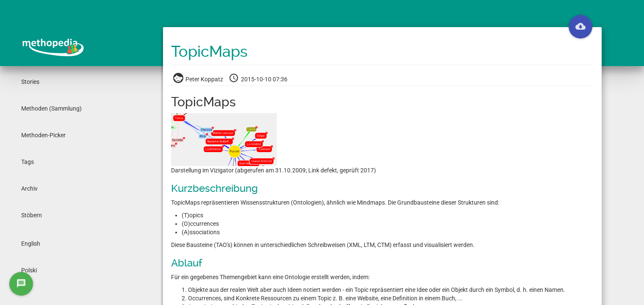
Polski (29, 270)
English (31, 244)
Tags (28, 162)
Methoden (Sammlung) (51, 108)
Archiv (29, 189)
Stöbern (32, 215)
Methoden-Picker (43, 135)
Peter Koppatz (199, 79)
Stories (30, 82)
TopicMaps (209, 52)
